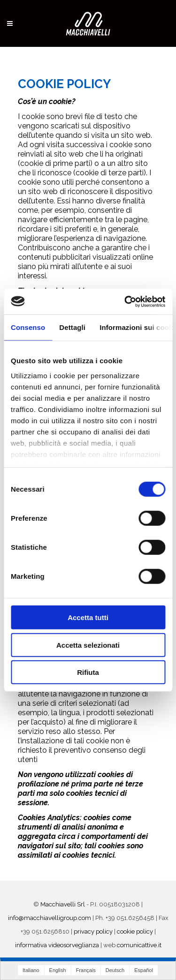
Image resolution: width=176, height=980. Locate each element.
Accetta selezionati (88, 645)
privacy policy (93, 931)
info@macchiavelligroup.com (50, 918)
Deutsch (115, 970)
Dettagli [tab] (72, 327)
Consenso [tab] (28, 327)
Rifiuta (88, 672)
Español (144, 970)
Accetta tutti (88, 617)
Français (86, 970)
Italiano (31, 970)
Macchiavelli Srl (63, 904)
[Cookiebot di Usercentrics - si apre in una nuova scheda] (125, 301)
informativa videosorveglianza (57, 945)
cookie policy (135, 931)
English (58, 970)
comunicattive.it (139, 945)
